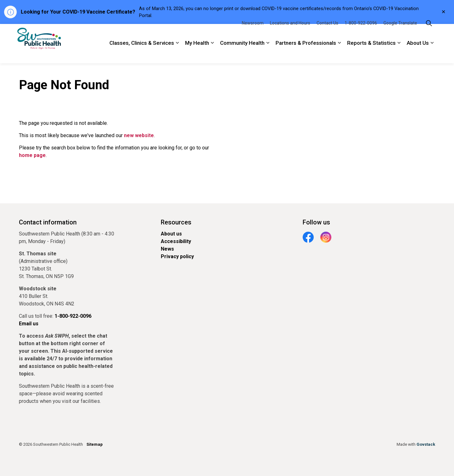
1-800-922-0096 (361, 34)
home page (32, 155)
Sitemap (95, 444)
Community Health (242, 54)
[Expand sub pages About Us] (432, 54)
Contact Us (327, 34)
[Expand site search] (429, 34)
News (167, 249)
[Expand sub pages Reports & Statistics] (399, 54)
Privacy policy (177, 256)
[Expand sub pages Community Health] (268, 54)
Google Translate (400, 34)
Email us (29, 324)
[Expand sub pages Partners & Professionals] (339, 54)
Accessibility (176, 241)
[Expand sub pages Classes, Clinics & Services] (177, 54)
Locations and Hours (290, 34)
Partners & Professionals (306, 54)
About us (171, 234)
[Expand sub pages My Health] (212, 54)
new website (139, 135)
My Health (197, 54)
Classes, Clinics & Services (142, 54)
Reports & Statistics (371, 54)
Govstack (426, 444)
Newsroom (253, 34)
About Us (418, 54)
